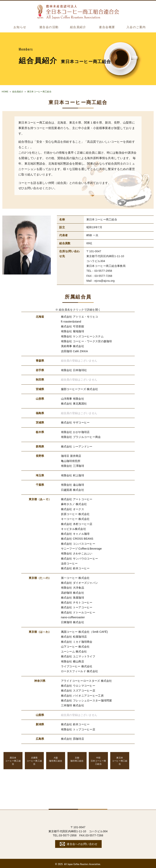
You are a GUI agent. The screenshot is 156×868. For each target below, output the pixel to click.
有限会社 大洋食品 (73, 587)
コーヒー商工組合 (13, 759)
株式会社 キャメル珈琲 (75, 533)
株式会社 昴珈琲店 (73, 738)
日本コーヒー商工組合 (98, 759)
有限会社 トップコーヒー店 (78, 728)
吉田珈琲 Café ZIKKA (74, 351)
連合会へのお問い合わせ (78, 843)
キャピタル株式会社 (74, 528)
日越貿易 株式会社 (73, 489)
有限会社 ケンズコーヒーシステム (82, 336)
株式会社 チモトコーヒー (77, 602)
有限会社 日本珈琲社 (74, 370)
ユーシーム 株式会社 (74, 651)
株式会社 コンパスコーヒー (78, 543)
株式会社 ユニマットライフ (78, 655)
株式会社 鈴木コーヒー (75, 568)
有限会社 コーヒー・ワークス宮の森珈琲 (87, 341)
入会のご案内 (136, 27)
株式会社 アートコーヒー (77, 499)
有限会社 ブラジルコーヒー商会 (81, 437)
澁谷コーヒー (69, 563)
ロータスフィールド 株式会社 (80, 670)
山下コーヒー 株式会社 (75, 646)
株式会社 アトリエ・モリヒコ (80, 316)
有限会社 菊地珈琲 (73, 331)
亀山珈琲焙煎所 (71, 460)
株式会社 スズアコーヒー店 (78, 689)
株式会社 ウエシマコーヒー (78, 684)
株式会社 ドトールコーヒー (78, 611)
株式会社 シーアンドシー (77, 446)
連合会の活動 (49, 27)
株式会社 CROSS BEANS (77, 538)
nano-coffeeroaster (73, 616)
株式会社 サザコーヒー (75, 422)
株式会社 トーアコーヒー (77, 607)
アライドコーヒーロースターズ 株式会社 (87, 680)
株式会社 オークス (73, 509)
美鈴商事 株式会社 (73, 346)
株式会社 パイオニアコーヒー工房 (82, 694)
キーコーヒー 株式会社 (75, 518)
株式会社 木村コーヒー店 (77, 523)
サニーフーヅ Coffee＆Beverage (81, 548)
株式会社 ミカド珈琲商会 (77, 641)
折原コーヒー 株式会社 (75, 513)
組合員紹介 (78, 27)
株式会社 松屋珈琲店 (74, 636)
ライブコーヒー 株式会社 (77, 665)
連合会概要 (107, 27)
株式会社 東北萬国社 (74, 403)
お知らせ (20, 27)
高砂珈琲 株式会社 (73, 592)
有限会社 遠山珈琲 (73, 484)
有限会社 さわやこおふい (77, 553)
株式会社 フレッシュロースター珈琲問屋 (87, 699)
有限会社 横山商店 (73, 660)
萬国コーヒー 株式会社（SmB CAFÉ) (84, 631)
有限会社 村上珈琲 (73, 475)
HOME (5, 92)
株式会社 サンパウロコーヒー (80, 558)
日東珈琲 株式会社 (73, 621)
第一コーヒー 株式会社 (75, 577)
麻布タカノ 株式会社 (74, 504)
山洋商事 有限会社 (73, 398)
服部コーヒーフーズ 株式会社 (80, 389)
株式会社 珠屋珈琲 (73, 597)
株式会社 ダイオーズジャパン (80, 582)
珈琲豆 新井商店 (71, 455)
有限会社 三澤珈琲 (73, 465)
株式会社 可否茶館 (73, 326)
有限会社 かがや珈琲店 (75, 432)
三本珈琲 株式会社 (73, 704)
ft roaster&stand (71, 321)
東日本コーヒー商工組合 (39, 92)
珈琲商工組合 (56, 758)
